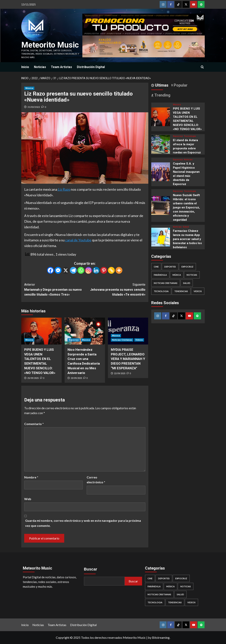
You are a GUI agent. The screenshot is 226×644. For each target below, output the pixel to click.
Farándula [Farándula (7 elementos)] (160, 275)
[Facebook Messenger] (58, 270)
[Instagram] (89, 270)
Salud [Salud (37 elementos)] (187, 283)
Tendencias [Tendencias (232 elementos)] (181, 291)
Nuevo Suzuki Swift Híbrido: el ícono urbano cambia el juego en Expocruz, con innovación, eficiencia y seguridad (186, 207)
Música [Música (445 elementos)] (177, 275)
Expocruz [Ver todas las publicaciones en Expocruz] (74, 340)
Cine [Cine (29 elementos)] (156, 267)
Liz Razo (64, 189)
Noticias (40, 67)
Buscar (91, 569)
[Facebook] (50, 270)
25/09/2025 (33, 378)
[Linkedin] (96, 270)
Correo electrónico (96, 480)
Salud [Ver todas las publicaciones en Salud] (186, 227)
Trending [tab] (162, 95)
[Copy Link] (111, 270)
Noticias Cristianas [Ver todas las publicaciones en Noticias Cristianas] (122, 340)
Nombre (31, 477)
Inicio (25, 67)
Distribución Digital (91, 67)
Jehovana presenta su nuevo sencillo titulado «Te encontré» (115, 289)
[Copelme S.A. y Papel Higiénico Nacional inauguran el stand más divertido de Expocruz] (161, 171)
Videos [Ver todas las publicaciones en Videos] (139, 340)
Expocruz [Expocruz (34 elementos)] (187, 267)
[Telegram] (73, 270)
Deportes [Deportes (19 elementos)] (170, 267)
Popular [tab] (180, 85)
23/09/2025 (76, 378)
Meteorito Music (50, 45)
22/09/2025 (120, 373)
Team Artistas (61, 67)
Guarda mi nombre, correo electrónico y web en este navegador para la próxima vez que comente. (83, 523)
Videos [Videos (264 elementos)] (198, 291)
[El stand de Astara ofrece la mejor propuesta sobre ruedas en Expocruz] (161, 144)
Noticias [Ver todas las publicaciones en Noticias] (188, 160)
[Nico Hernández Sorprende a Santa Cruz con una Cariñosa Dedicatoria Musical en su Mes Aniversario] (85, 331)
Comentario (34, 424)
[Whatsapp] (81, 270)
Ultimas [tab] (161, 85)
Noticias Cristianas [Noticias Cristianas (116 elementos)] (166, 283)
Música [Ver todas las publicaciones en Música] (29, 88)
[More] (119, 270)
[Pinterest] (104, 270)
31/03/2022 (34, 107)
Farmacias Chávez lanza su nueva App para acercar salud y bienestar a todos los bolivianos (187, 239)
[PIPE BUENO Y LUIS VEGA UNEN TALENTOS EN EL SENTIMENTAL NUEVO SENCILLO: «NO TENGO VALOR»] (41, 331)
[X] (66, 270)
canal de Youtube (78, 240)
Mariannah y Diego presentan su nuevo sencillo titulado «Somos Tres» (54, 289)
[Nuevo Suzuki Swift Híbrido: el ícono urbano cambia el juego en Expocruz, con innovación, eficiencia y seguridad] (161, 205)
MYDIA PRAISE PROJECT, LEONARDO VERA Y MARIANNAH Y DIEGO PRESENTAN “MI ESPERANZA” (128, 359)
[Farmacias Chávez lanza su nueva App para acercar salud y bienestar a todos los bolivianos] (161, 237)
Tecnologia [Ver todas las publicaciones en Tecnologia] (190, 136)
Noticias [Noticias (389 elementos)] (192, 275)
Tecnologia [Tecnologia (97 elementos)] (161, 291)
